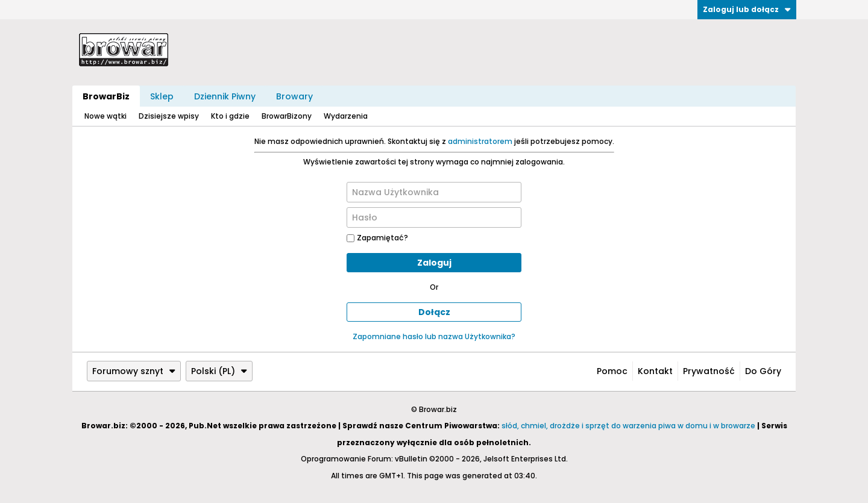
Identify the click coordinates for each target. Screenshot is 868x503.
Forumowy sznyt (134, 371)
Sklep (162, 96)
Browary (294, 96)
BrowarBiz (106, 96)
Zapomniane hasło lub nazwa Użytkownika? (434, 336)
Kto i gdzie (230, 116)
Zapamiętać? (377, 238)
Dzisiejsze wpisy (169, 116)
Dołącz (434, 312)
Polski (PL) (219, 371)
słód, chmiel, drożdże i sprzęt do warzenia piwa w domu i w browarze (628, 426)
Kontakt (655, 371)
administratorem (480, 141)
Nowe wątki (105, 116)
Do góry (763, 371)
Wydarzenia (346, 116)
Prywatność (709, 371)
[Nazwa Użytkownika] (434, 192)
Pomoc (612, 371)
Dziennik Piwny (225, 96)
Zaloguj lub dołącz (747, 9)
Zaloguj (434, 263)
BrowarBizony (287, 116)
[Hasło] (434, 217)
